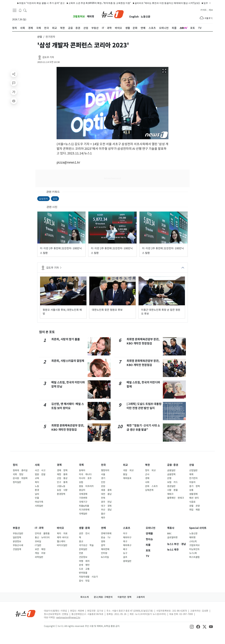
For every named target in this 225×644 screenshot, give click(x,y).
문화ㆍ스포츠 (151, 486)
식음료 (192, 502)
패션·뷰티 (194, 498)
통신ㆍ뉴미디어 (42, 537)
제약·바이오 (63, 537)
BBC (169, 533)
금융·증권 (173, 465)
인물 (37, 498)
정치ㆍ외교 (150, 470)
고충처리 (141, 597)
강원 (103, 486)
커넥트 (204, 10)
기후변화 (83, 498)
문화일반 (83, 549)
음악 (103, 545)
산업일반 (193, 470)
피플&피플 (84, 506)
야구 (125, 533)
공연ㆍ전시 (84, 533)
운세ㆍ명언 (84, 565)
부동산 (16, 528)
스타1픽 (193, 541)
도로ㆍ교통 (84, 569)
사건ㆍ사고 (40, 470)
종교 (81, 541)
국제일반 (83, 514)
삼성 (55, 199)
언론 (81, 553)
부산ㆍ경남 (106, 510)
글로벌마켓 (172, 537)
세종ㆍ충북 (106, 490)
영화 (103, 541)
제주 (103, 518)
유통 (191, 490)
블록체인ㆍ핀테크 (176, 498)
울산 (103, 514)
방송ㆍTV (106, 537)
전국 (103, 465)
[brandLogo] (113, 14)
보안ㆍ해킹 (40, 549)
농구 (125, 553)
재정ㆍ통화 (62, 474)
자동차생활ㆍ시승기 (88, 577)
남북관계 (149, 490)
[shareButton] (14, 74)
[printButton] (14, 101)
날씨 (37, 494)
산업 (192, 465)
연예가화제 (106, 533)
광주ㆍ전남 (106, 502)
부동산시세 (18, 545)
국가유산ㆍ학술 (86, 545)
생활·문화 (84, 528)
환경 (37, 490)
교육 (37, 478)
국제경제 (83, 494)
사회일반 (39, 506)
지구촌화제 (84, 510)
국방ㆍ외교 (128, 470)
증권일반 (171, 486)
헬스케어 (61, 541)
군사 (147, 474)
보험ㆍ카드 (172, 482)
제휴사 (171, 528)
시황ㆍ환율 (172, 490)
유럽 (81, 482)
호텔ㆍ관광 (194, 506)
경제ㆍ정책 (62, 470)
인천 (103, 482)
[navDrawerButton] (15, 10)
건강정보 (83, 557)
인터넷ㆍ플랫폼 (42, 533)
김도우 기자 (48, 57)
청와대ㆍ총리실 (20, 470)
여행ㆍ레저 (84, 561)
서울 (103, 474)
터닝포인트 (194, 549)
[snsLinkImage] (192, 626)
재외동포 (127, 478)
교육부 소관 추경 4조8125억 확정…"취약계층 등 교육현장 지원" (92, 3)
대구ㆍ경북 (106, 506)
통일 (125, 474)
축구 (125, 541)
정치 (15, 465)
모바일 (38, 541)
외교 (125, 465)
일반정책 (17, 537)
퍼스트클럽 (194, 557)
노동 (37, 486)
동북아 (82, 470)
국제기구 (83, 502)
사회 (37, 465)
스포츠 (127, 528)
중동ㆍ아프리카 (86, 486)
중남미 (82, 490)
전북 (103, 498)
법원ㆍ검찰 (40, 474)
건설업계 (17, 549)
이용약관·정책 (124, 597)
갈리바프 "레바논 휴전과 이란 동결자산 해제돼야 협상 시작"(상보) (159, 3)
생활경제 (193, 494)
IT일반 (38, 545)
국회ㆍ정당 (18, 474)
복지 (37, 482)
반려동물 (83, 573)
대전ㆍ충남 (106, 494)
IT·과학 (39, 528)
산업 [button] (40, 37)
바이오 (60, 528)
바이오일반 (62, 545)
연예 (103, 528)
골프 (125, 557)
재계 (191, 474)
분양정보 (17, 541)
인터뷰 (104, 553)
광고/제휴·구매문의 (103, 597)
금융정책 (171, 474)
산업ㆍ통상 (62, 478)
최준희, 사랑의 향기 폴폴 (66, 339)
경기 (103, 478)
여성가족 (39, 502)
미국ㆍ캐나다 (85, 474)
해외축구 (127, 545)
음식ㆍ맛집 (84, 581)
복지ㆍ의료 (62, 533)
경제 (59, 465)
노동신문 (146, 17)
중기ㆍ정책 (194, 486)
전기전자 (193, 478)
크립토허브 (79, 17)
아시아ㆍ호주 (85, 478)
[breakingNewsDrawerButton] (20, 10)
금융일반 (171, 470)
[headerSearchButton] (25, 10)
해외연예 (105, 549)
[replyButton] (14, 83)
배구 (125, 549)
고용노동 (61, 486)
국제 (81, 465)
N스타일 (105, 557)
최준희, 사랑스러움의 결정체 (68, 361)
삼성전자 (43, 199)
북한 (147, 465)
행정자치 (105, 470)
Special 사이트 (198, 528)
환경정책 (61, 494)
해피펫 (91, 17)
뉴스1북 (193, 553)
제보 (211, 10)
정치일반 (17, 482)
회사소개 (85, 597)
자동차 (192, 482)
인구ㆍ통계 (62, 482)
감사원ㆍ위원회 (20, 478)
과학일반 (39, 557)
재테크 (170, 494)
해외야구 (127, 537)
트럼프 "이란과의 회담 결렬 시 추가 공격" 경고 (34, 3)
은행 (169, 478)
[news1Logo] (25, 613)
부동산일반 (18, 533)
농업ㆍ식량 (62, 490)
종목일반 (127, 561)
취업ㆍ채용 (194, 510)
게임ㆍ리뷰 (40, 553)
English (134, 17)
